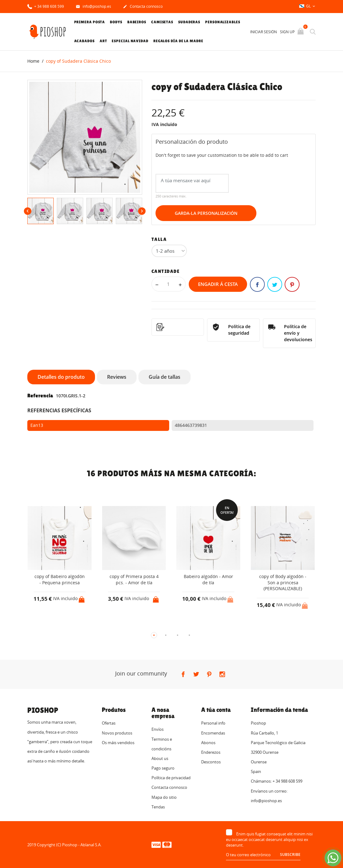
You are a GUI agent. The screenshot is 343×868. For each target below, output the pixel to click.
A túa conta (216, 710)
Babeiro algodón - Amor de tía (208, 579)
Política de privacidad (171, 778)
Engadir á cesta (218, 284)
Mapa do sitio (164, 797)
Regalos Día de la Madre (178, 41)
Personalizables (223, 22)
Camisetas (162, 22)
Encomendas (213, 733)
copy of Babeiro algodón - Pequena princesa (60, 579)
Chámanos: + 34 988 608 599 (277, 781)
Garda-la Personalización (206, 213)
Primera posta (90, 22)
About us (160, 758)
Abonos (208, 742)
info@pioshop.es (93, 7)
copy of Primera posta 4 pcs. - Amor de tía (134, 579)
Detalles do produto (61, 377)
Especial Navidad (130, 41)
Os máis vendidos (118, 742)
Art (103, 41)
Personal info (213, 723)
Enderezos (211, 752)
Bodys (116, 22)
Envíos (158, 729)
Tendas (158, 807)
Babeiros (137, 22)
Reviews (117, 377)
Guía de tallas (165, 377)
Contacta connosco (143, 7)
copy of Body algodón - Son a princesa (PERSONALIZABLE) (283, 582)
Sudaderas (189, 22)
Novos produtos (117, 733)
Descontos (211, 762)
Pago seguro (163, 768)
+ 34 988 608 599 (46, 6)
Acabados (84, 41)
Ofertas (109, 723)
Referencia (40, 395)
